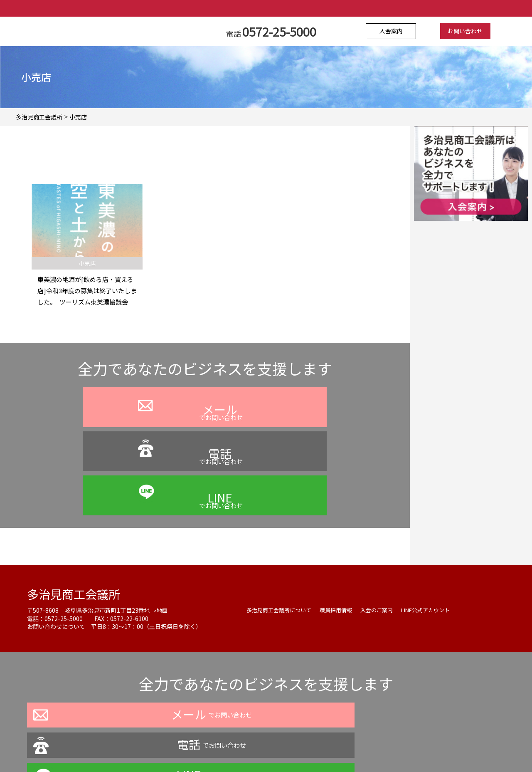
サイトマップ (349, 749)
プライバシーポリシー (195, 749)
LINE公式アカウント (438, 540)
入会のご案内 (385, 540)
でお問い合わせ (108, 430)
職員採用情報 (342, 540)
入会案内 (397, 31)
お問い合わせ (460, 31)
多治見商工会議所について (281, 540)
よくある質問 (254, 749)
